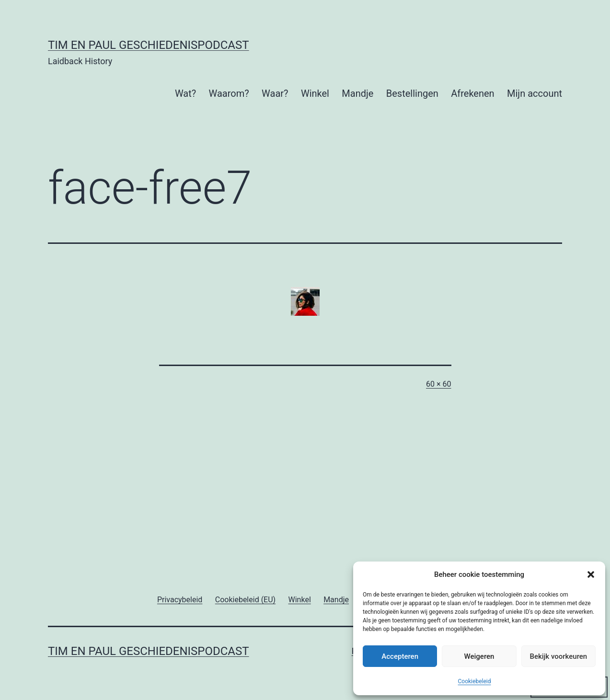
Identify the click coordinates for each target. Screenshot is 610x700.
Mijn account (535, 93)
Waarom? (229, 93)
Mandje (357, 93)
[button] (591, 574)
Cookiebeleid (475, 681)
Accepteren (400, 656)
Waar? (275, 93)
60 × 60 (438, 384)
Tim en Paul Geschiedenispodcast (149, 45)
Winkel (315, 93)
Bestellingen (412, 93)
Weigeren (479, 656)
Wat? (185, 93)
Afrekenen (472, 93)
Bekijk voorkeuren (558, 656)
